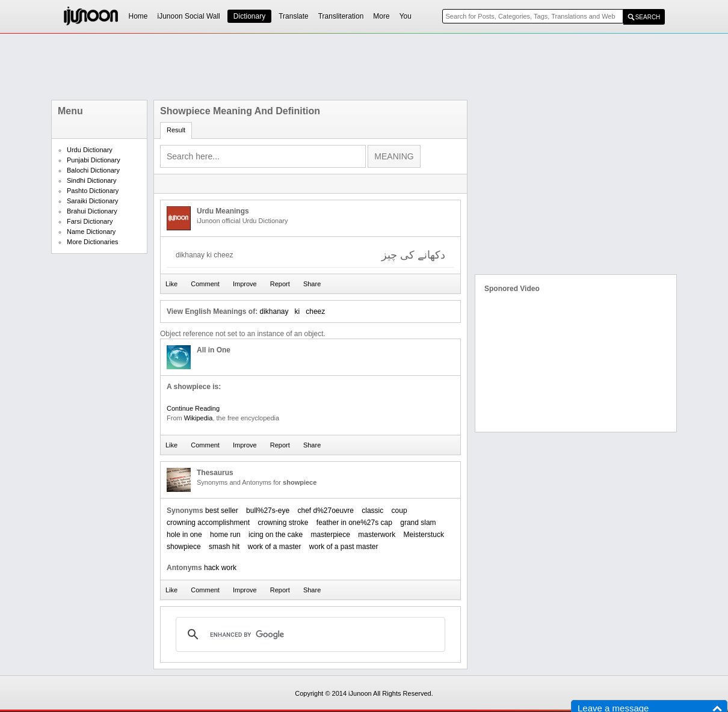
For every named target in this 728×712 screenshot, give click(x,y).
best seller (222, 511)
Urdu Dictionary (90, 150)
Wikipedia (199, 418)
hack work (220, 568)
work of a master (275, 547)
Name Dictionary (91, 232)
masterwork (377, 535)
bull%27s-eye (268, 511)
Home (138, 16)
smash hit (224, 547)
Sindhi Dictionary (92, 180)
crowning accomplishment (208, 523)
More (381, 16)
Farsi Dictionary (90, 221)
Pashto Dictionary (93, 191)
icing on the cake (276, 535)
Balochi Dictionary (93, 170)
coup (399, 511)
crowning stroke (283, 523)
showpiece (184, 547)
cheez (315, 311)
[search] (309, 634)
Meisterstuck (424, 535)
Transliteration (341, 16)
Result (176, 130)
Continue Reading (193, 408)
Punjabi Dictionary (94, 160)
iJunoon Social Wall (189, 16)
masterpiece (331, 535)
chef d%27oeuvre (325, 511)
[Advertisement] (364, 67)
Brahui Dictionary (92, 211)
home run (225, 535)
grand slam (418, 523)
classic (372, 511)
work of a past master (344, 547)
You (406, 16)
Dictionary (249, 16)
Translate (294, 16)
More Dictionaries (93, 242)
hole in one (184, 535)
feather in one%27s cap (354, 523)
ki (298, 311)
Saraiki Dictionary (93, 201)
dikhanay (274, 311)
